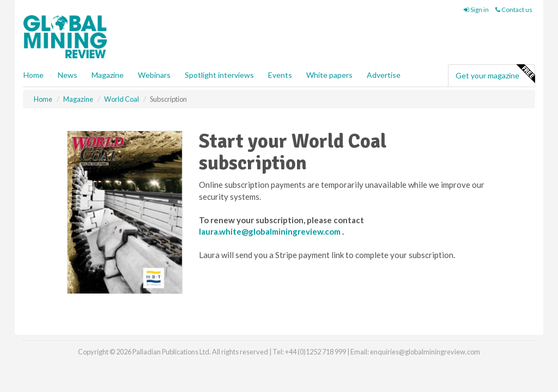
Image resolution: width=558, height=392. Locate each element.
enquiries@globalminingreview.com (425, 352)
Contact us (514, 10)
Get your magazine (495, 74)
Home (34, 75)
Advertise (384, 75)
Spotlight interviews (219, 75)
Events (280, 75)
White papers (329, 75)
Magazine (108, 75)
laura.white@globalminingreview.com (271, 231)
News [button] (68, 75)
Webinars (154, 75)
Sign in (476, 10)
